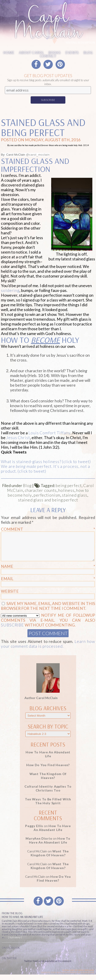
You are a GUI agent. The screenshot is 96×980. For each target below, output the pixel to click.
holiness (66, 490)
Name (48, 572)
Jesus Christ (18, 438)
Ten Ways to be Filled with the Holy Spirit (48, 807)
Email (48, 584)
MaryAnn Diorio (39, 844)
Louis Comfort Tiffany (49, 433)
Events (72, 52)
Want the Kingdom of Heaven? (48, 781)
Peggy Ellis (34, 831)
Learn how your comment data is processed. (48, 649)
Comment (48, 529)
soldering (10, 290)
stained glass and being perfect (48, 500)
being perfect (69, 486)
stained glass (75, 495)
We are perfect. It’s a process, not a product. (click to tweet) (45, 469)
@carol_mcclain (38, 155)
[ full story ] (15, 943)
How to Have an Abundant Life (48, 760)
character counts (41, 490)
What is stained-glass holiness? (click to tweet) (46, 462)
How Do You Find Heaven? (48, 770)
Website (10, 597)
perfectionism (47, 495)
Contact (48, 56)
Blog (88, 52)
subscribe (12, 630)
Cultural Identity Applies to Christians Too (48, 794)
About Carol (31, 52)
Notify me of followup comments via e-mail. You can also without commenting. (48, 626)
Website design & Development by (68, 978)
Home (9, 52)
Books (55, 52)
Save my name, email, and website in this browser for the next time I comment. (48, 611)
